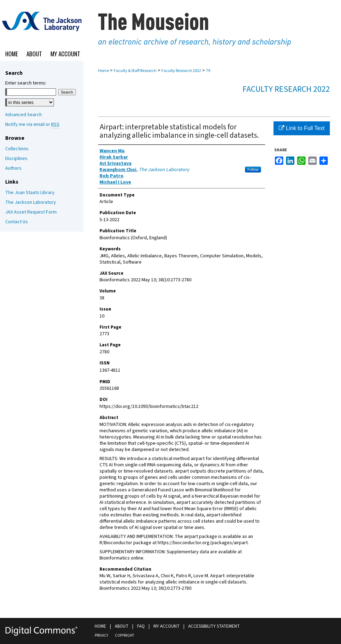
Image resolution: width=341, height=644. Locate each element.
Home (104, 71)
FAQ (141, 626)
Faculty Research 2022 (181, 71)
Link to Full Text (302, 128)
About (122, 626)
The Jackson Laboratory (31, 202)
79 (208, 71)
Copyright (124, 635)
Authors (13, 168)
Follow (253, 169)
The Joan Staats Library (30, 193)
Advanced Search (23, 115)
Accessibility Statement (214, 626)
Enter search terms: (26, 83)
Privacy (101, 635)
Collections (17, 149)
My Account (166, 626)
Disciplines (16, 159)
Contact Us (17, 222)
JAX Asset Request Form (31, 212)
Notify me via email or (32, 124)
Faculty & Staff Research (135, 71)
